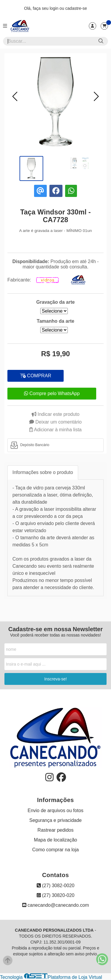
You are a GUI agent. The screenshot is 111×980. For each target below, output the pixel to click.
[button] (15, 96)
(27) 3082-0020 (56, 886)
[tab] (55, 445)
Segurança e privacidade (55, 820)
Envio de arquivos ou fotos (55, 810)
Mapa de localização (56, 840)
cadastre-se (76, 8)
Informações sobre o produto (43, 472)
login (55, 8)
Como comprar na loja (55, 850)
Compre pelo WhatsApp (52, 393)
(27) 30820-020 (56, 895)
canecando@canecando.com (56, 905)
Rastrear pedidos (56, 830)
